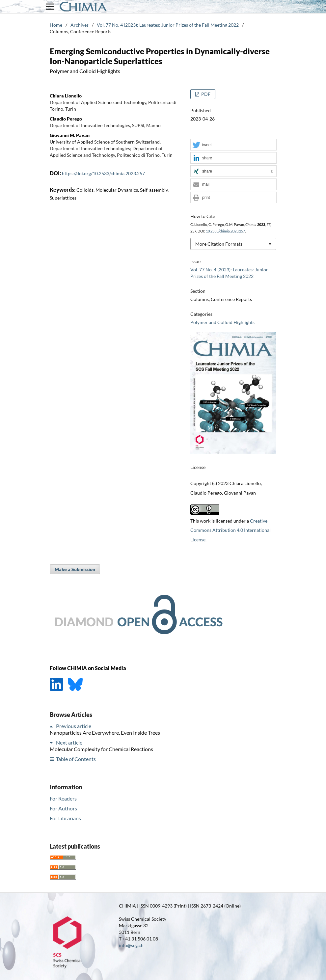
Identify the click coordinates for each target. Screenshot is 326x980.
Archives (80, 25)
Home (56, 25)
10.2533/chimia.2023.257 (225, 231)
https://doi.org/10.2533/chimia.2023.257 (103, 173)
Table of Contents (76, 759)
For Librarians (65, 818)
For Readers (63, 798)
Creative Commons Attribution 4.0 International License (231, 530)
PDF (205, 94)
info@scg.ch (131, 945)
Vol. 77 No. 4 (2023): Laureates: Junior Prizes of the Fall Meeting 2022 (168, 25)
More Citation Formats (219, 244)
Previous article (74, 726)
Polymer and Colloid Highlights (222, 322)
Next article (69, 742)
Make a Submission (75, 569)
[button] (233, 145)
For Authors (63, 808)
